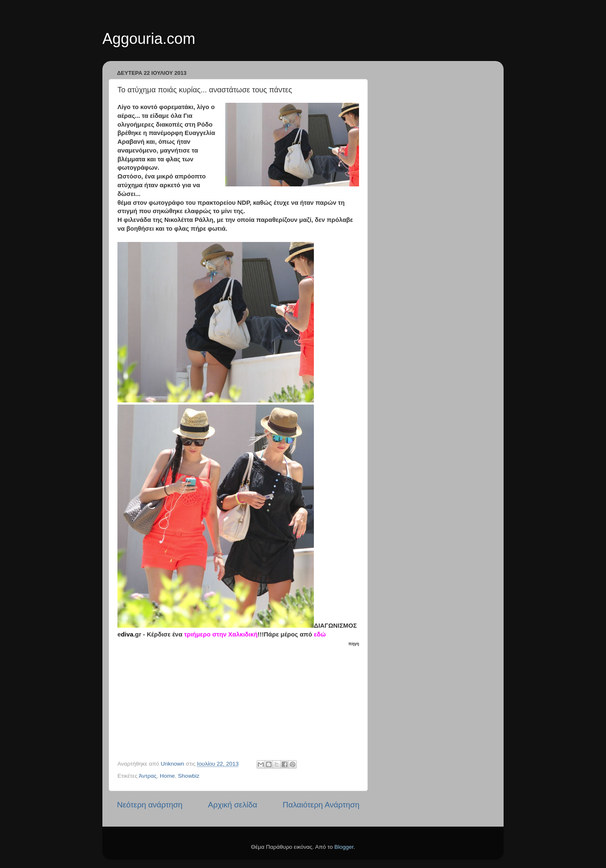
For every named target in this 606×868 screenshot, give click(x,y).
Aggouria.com (149, 39)
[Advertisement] (243, 700)
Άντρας (148, 776)
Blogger (344, 847)
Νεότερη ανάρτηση (150, 805)
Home (167, 776)
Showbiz (189, 776)
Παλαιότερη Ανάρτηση (321, 805)
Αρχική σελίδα (233, 805)
